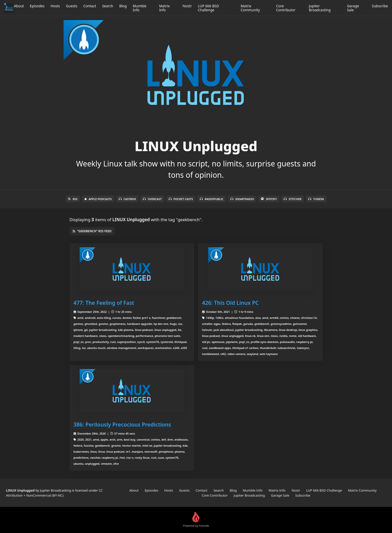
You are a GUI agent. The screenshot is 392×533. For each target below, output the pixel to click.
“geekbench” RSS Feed (92, 231)
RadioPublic (212, 199)
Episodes (37, 6)
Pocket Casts (181, 199)
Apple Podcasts (98, 199)
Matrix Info (164, 8)
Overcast (152, 199)
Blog (123, 6)
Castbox (127, 199)
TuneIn (316, 199)
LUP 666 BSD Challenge (208, 8)
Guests (72, 6)
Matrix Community (250, 8)
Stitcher (293, 199)
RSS (73, 199)
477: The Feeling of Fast (104, 303)
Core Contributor (286, 8)
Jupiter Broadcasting (320, 8)
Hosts (55, 6)
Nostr (187, 6)
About (19, 6)
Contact (90, 6)
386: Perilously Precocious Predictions (122, 424)
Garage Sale (353, 8)
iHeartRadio (242, 199)
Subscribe (380, 6)
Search (107, 6)
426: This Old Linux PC (231, 303)
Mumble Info (140, 8)
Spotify (269, 199)
